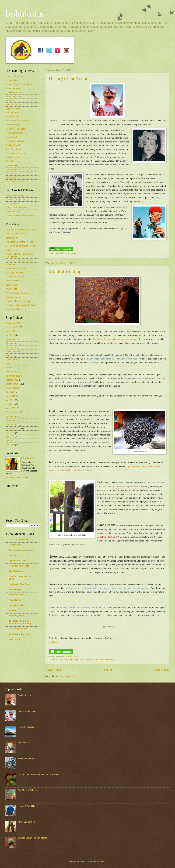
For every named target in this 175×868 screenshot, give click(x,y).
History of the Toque (68, 78)
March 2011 (11, 408)
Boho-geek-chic (13, 309)
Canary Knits (15, 545)
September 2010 (13, 428)
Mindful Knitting (65, 271)
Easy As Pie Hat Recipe (16, 195)
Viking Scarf (11, 177)
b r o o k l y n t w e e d (20, 539)
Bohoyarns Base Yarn (15, 269)
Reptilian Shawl (13, 145)
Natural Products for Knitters (18, 260)
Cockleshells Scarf (14, 92)
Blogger (102, 862)
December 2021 (13, 323)
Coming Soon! (12, 238)
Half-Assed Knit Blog (19, 566)
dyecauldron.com (17, 561)
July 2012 (10, 364)
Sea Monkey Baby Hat (16, 153)
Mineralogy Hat (12, 125)
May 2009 (10, 445)
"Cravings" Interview (15, 273)
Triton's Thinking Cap (15, 199)
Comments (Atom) (66, 676)
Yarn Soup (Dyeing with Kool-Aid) (21, 305)
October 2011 (12, 380)
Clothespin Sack (13, 212)
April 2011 (10, 404)
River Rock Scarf (13, 149)
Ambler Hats (11, 289)
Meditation (53, 642)
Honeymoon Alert (26, 727)
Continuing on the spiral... (22, 550)
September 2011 (13, 384)
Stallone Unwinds (13, 297)
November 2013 (13, 351)
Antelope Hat (11, 80)
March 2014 (11, 347)
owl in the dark (16, 605)
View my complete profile (17, 478)
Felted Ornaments (26, 758)
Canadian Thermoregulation (18, 301)
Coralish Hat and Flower (17, 208)
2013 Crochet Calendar (16, 234)
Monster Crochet (17, 595)
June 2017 (10, 331)
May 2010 (10, 433)
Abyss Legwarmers (14, 76)
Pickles (12, 610)
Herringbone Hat (13, 113)
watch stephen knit (18, 629)
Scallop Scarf (12, 204)
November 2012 (13, 360)
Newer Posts (53, 670)
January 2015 (12, 343)
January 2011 (12, 416)
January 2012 (12, 372)
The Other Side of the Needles (19, 242)
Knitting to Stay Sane (19, 584)
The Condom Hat (13, 169)
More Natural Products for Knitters (21, 230)
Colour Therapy (13, 250)
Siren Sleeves (12, 161)
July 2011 (10, 392)
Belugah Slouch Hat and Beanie (20, 84)
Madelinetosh (15, 589)
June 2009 (10, 441)
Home (108, 670)
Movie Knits (15, 600)
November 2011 (13, 376)
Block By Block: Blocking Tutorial (20, 246)
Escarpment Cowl (14, 96)
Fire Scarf (10, 100)
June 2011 (10, 396)
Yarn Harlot (14, 639)
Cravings (13, 555)
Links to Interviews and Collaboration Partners (39, 774)
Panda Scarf (11, 137)
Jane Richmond (17, 571)
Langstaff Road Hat (14, 117)
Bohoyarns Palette (14, 265)
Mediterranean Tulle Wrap (17, 121)
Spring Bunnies (12, 285)
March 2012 (11, 368)
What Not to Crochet (19, 634)
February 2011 (12, 412)
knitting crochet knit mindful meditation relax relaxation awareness (86, 660)
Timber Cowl (11, 173)
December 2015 (13, 339)
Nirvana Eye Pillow (14, 133)
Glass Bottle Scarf (14, 104)
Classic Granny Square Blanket (20, 216)
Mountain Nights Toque (16, 129)
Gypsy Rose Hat (13, 109)
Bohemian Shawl (13, 88)
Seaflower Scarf (13, 157)
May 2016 (10, 335)
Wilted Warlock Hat (14, 182)
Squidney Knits (16, 616)
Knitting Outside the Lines (17, 293)
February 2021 (12, 327)
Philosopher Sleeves (15, 141)
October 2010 (12, 424)
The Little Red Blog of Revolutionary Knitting (20, 622)
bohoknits (24, 14)
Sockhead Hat (12, 165)
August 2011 (11, 388)
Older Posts (162, 670)
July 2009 (10, 437)
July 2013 (10, 355)
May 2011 (10, 400)
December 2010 (13, 420)
